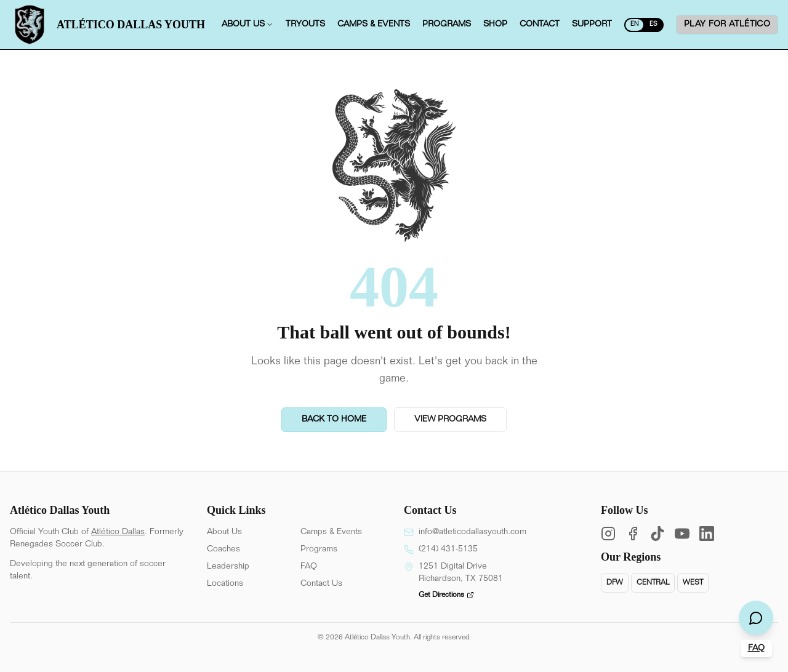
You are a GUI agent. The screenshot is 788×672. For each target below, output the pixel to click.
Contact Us (321, 584)
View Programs (450, 420)
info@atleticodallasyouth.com (472, 532)
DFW (615, 583)
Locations (225, 584)
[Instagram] (608, 534)
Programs (319, 550)
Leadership (228, 567)
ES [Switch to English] (653, 25)
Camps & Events (331, 532)
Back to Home (334, 420)
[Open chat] (756, 618)
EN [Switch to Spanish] (634, 25)
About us (247, 25)
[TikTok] (657, 534)
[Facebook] (633, 534)
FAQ (309, 567)
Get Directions (446, 595)
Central (653, 583)
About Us (224, 532)
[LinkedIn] (707, 534)
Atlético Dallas (118, 532)
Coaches (223, 550)
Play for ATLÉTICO (727, 25)
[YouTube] (682, 534)
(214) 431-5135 (448, 550)
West (693, 583)
